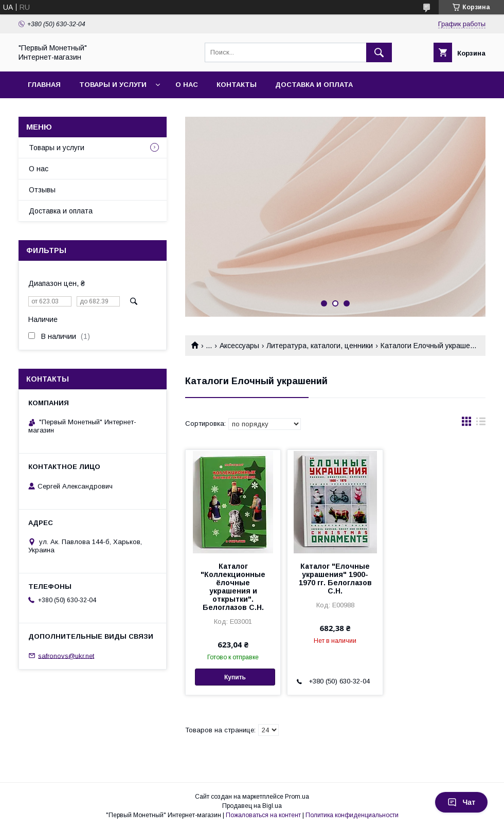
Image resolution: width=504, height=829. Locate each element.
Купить (235, 677)
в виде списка (481, 424)
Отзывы (42, 190)
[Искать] (379, 52)
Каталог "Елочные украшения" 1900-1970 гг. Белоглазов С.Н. (335, 579)
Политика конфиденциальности (352, 815)
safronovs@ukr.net (66, 655)
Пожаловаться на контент (263, 815)
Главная (44, 85)
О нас (187, 85)
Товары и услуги (113, 85)
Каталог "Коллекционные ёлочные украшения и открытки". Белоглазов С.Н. (233, 587)
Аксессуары (239, 346)
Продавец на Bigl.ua (252, 806)
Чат (461, 802)
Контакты (237, 85)
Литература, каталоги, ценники (320, 346)
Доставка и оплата (314, 85)
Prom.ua (297, 797)
